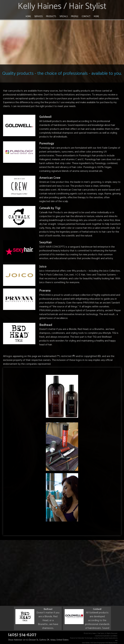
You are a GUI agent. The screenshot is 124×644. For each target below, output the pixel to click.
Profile (75, 17)
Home (28, 17)
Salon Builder (86, 643)
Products (51, 17)
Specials (64, 17)
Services (38, 17)
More (96, 17)
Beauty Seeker (113, 643)
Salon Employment (99, 643)
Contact (86, 17)
